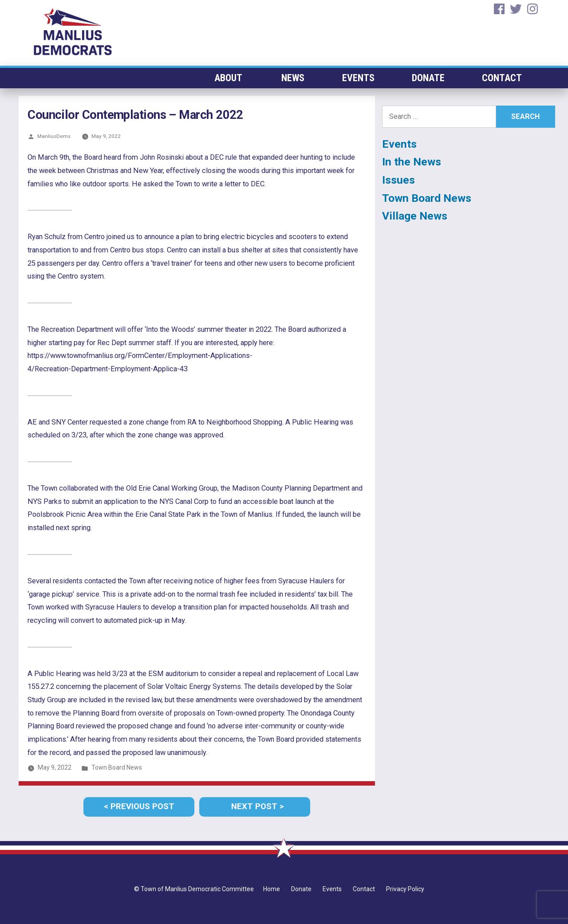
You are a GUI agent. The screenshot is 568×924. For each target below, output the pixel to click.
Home (272, 889)
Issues (398, 180)
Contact (502, 78)
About (227, 78)
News (292, 78)
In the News (412, 162)
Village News (415, 216)
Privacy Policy (405, 889)
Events (357, 78)
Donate (428, 78)
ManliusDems (54, 136)
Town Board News (117, 767)
